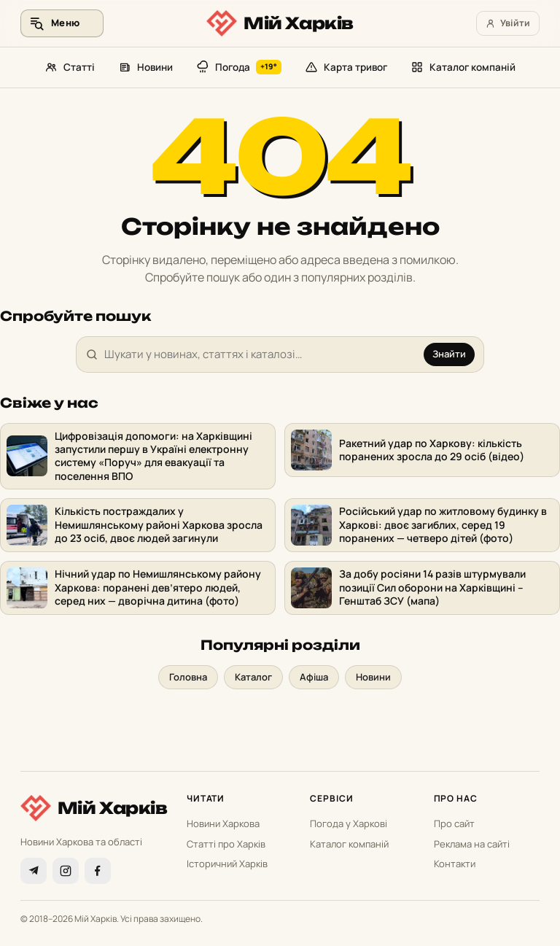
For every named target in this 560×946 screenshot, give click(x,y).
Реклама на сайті (472, 844)
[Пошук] (261, 355)
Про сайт (454, 823)
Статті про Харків (226, 844)
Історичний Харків (227, 864)
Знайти (449, 354)
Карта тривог (346, 67)
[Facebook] (98, 871)
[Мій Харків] (280, 23)
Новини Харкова (223, 823)
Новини (145, 67)
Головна (188, 677)
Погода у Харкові (349, 823)
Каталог (253, 677)
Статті (70, 67)
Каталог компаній (463, 67)
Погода (239, 67)
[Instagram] (66, 871)
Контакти (455, 864)
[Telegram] (34, 871)
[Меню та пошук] (62, 23)
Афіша (314, 677)
